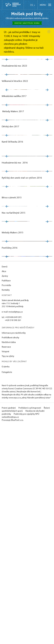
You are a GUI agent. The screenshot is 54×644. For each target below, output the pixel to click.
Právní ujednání (9, 627)
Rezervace (6, 566)
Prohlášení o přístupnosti (30, 627)
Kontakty (6, 509)
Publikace (6, 500)
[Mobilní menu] (46, 5)
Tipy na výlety (8, 575)
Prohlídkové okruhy (10, 556)
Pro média (6, 504)
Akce (4, 490)
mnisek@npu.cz (16, 531)
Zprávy (5, 495)
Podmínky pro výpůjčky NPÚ (26, 633)
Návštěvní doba (9, 561)
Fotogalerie (7, 591)
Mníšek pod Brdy (27, 14)
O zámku (6, 586)
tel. (3, 536)
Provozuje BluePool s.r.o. (13, 639)
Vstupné (5, 570)
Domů (5, 486)
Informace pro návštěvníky (14, 552)
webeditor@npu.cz (10, 636)
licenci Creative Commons (20, 607)
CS (33, 5)
